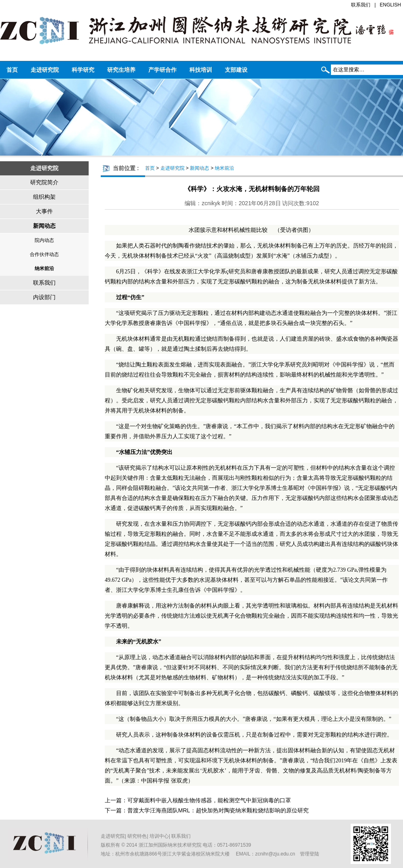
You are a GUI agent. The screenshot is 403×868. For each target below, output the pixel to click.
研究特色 (137, 836)
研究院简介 (44, 182)
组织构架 (44, 197)
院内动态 (44, 240)
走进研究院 (45, 70)
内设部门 (44, 297)
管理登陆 (310, 854)
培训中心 (159, 836)
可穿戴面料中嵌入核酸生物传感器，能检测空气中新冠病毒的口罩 (209, 800)
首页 (12, 70)
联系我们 (361, 5)
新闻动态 (44, 226)
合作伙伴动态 (44, 254)
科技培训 (201, 70)
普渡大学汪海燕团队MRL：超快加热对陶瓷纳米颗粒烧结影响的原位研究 (218, 810)
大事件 (44, 211)
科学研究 (83, 70)
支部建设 (236, 70)
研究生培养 (121, 70)
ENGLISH (390, 5)
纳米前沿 (44, 269)
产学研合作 (162, 70)
